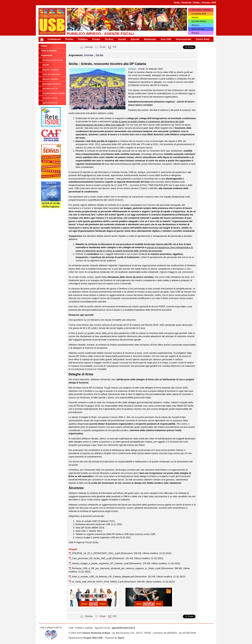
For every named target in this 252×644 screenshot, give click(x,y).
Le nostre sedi (199, 14)
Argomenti (46, 55)
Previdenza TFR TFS (50, 89)
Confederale (54, 39)
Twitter (197, 3)
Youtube (206, 3)
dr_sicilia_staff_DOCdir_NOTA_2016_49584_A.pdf (98, 582)
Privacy (195, 33)
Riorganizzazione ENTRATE (54, 93)
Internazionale (183, 39)
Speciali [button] (135, 39)
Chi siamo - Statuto (201, 10)
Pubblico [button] (83, 39)
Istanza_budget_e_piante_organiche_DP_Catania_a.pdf (101, 563)
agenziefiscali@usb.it (123, 628)
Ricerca (195, 25)
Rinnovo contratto (50, 79)
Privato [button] (96, 39)
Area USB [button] (166, 39)
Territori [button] (109, 39)
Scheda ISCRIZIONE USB (53, 60)
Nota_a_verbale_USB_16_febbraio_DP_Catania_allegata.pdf (103, 577)
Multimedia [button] (150, 39)
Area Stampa (198, 29)
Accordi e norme (50, 98)
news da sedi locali (51, 74)
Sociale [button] (122, 39)
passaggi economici (52, 84)
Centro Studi (203, 39)
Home (177, 3)
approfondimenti (50, 103)
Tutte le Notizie (49, 51)
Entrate (46, 65)
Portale (69, 39)
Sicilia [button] (99, 55)
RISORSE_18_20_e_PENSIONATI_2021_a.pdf (96, 553)
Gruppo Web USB (93, 638)
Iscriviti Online (199, 21)
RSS (214, 3)
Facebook (186, 3)
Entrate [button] (89, 55)
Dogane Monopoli (51, 70)
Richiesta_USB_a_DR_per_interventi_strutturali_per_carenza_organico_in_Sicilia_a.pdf (116, 568)
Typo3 (121, 638)
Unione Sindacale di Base (96, 633)
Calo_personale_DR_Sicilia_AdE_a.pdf (92, 558)
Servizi (195, 18)
